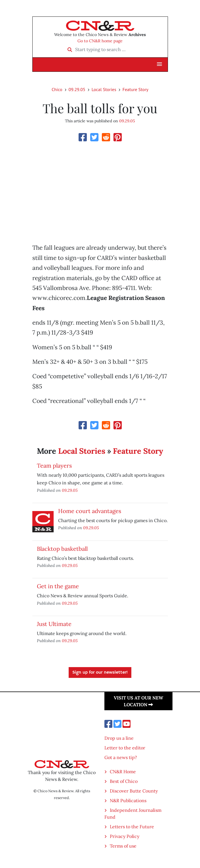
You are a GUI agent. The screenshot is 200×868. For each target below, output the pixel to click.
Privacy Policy (125, 836)
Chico (57, 89)
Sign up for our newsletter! (100, 672)
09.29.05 (77, 89)
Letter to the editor (125, 748)
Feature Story (135, 89)
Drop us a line (119, 738)
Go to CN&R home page (100, 41)
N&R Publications (128, 800)
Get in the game (58, 586)
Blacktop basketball (62, 549)
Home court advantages (90, 511)
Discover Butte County (134, 791)
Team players (54, 465)
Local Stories (104, 89)
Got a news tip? (121, 757)
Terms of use (123, 846)
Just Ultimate (54, 624)
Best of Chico (124, 781)
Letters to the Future (132, 827)
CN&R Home (123, 772)
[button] (159, 64)
